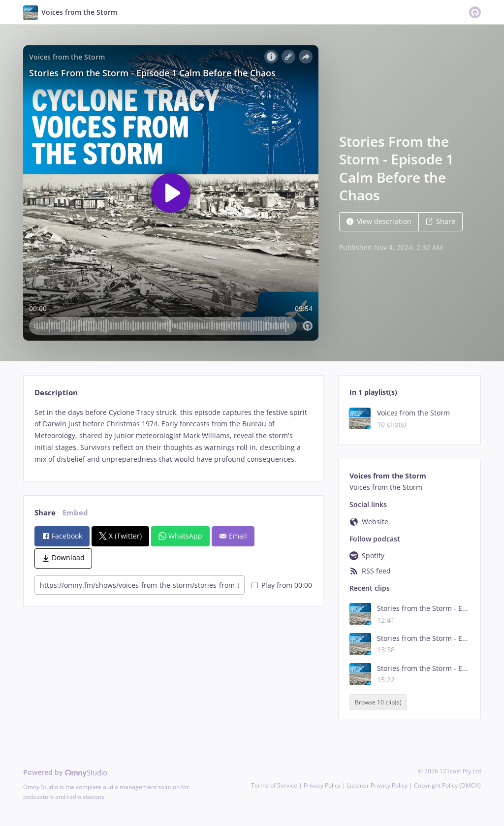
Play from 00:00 (282, 585)
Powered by (65, 772)
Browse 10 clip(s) (378, 702)
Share (441, 221)
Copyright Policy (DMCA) (447, 785)
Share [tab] (45, 513)
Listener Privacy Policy (377, 785)
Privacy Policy (322, 785)
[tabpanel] (173, 436)
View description (379, 221)
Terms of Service (274, 785)
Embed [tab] (75, 513)
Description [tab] (56, 393)
